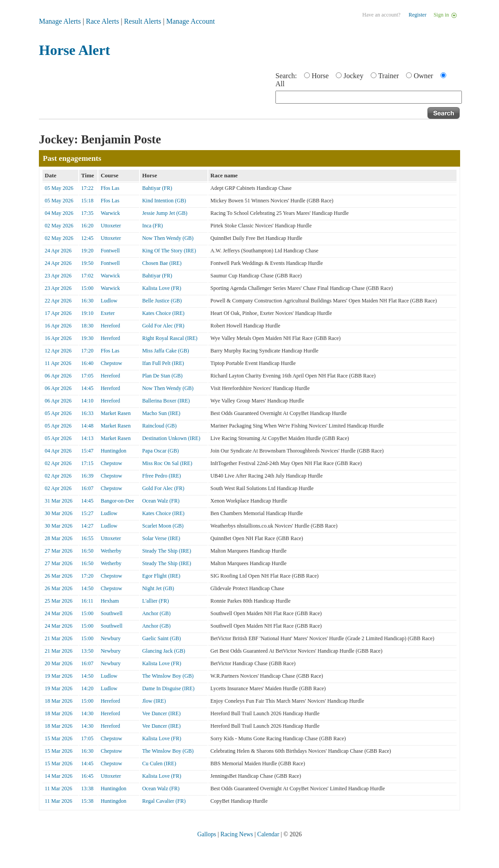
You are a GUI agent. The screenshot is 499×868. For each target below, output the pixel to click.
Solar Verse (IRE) (161, 538)
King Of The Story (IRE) (169, 251)
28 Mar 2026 (59, 538)
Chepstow (111, 363)
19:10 (87, 313)
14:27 (87, 526)
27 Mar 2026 (59, 551)
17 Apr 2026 (58, 313)
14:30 (87, 713)
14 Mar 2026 (59, 776)
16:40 (87, 363)
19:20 (87, 251)
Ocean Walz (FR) (161, 501)
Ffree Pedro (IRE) (162, 476)
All (280, 84)
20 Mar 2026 (59, 663)
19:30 (87, 338)
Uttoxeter (111, 226)
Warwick (110, 213)
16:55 (87, 538)
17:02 (87, 276)
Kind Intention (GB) (164, 201)
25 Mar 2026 (59, 601)
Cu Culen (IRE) (159, 763)
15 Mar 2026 (59, 738)
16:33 (87, 413)
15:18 (87, 201)
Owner (423, 76)
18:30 (87, 326)
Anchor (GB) (156, 613)
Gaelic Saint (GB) (162, 638)
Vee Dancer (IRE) (161, 713)
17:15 (87, 463)
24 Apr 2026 (58, 251)
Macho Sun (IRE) (161, 413)
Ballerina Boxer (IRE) (166, 401)
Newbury (111, 638)
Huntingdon (113, 451)
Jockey (353, 76)
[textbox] (369, 97)
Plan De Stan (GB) (162, 376)
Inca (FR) (152, 226)
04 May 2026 (59, 213)
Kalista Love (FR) (162, 288)
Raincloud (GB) (159, 426)
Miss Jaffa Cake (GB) (166, 351)
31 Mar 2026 (59, 501)
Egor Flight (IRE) (161, 576)
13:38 (87, 788)
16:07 (87, 488)
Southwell (112, 613)
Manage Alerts (60, 21)
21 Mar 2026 (59, 638)
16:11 (87, 601)
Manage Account (191, 21)
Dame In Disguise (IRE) (168, 688)
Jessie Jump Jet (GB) (165, 213)
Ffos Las (110, 188)
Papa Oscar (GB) (161, 451)
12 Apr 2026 (58, 351)
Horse (320, 76)
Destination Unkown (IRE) (171, 438)
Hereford (110, 326)
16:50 (87, 551)
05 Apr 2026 (58, 413)
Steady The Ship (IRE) (167, 551)
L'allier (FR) (156, 601)
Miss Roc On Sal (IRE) (167, 463)
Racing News (237, 834)
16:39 (87, 476)
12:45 (87, 238)
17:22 (87, 188)
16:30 (87, 301)
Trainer (389, 76)
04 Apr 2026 (58, 451)
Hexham (110, 601)
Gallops (207, 834)
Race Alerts (102, 21)
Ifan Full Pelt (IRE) (163, 363)
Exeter (108, 313)
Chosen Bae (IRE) (162, 263)
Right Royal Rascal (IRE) (170, 338)
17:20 (87, 351)
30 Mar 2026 (59, 513)
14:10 (87, 401)
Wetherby (111, 551)
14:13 (87, 438)
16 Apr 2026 (58, 326)
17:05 (87, 376)
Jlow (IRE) (154, 701)
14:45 (87, 388)
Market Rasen (116, 413)
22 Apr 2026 (58, 301)
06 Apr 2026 (58, 376)
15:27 (87, 513)
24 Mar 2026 (59, 613)
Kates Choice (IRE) (163, 313)
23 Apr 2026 (58, 276)
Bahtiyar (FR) (157, 188)
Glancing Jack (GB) (164, 651)
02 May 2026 (59, 226)
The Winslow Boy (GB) (168, 676)
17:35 (87, 213)
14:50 (87, 588)
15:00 (87, 288)
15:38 (87, 801)
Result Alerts (142, 21)
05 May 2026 (59, 188)
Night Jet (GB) (158, 588)
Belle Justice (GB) (162, 301)
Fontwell (110, 251)
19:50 (87, 263)
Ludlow (109, 301)
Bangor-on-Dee (117, 501)
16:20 (87, 226)
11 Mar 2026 (59, 788)
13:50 (87, 651)
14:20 (87, 688)
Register (418, 15)
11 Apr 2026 (58, 363)
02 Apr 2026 (58, 463)
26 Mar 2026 (59, 576)
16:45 (87, 776)
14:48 (87, 426)
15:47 (87, 451)
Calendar (268, 834)
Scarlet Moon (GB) (163, 526)
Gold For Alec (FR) (163, 326)
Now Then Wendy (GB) (168, 238)
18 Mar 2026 (59, 701)
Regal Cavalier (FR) (164, 801)
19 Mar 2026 (59, 676)
